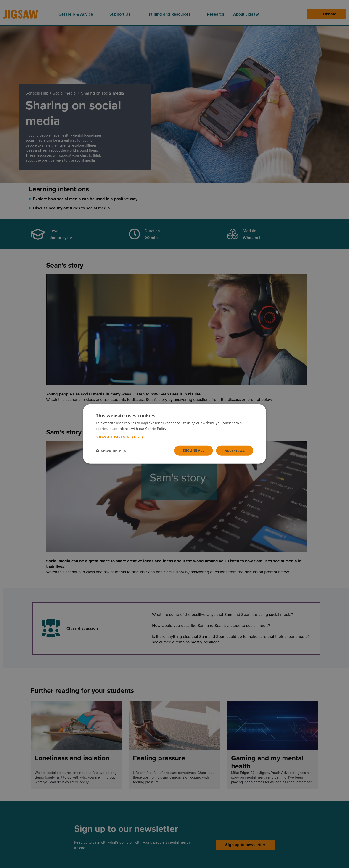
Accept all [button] (235, 451)
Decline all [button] (194, 450)
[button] (174, 437)
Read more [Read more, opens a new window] (177, 429)
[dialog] (174, 434)
